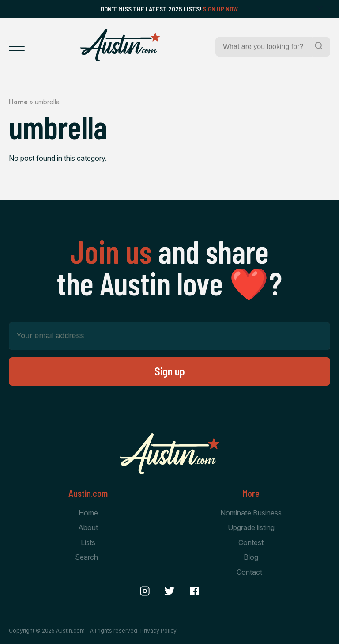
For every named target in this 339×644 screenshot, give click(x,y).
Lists (88, 542)
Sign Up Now (220, 9)
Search (87, 557)
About (88, 527)
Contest (251, 542)
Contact (249, 572)
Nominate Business (251, 513)
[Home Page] (120, 45)
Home (18, 102)
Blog (251, 557)
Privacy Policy (158, 631)
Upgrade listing (251, 527)
